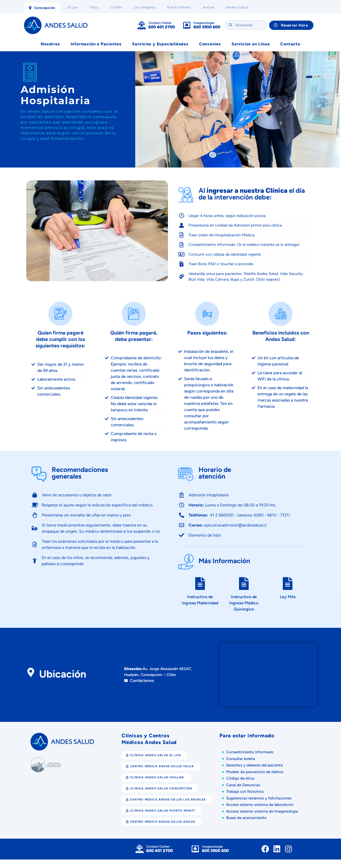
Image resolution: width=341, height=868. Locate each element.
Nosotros (50, 45)
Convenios (210, 45)
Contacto (290, 45)
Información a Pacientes (96, 45)
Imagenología (204, 23)
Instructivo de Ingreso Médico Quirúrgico (244, 611)
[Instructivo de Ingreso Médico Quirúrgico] (244, 592)
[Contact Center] (142, 26)
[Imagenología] (187, 26)
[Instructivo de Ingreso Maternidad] (200, 592)
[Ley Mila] (288, 592)
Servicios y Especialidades (160, 45)
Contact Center (160, 23)
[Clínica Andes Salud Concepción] (268, 683)
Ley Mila (288, 605)
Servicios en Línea (251, 45)
